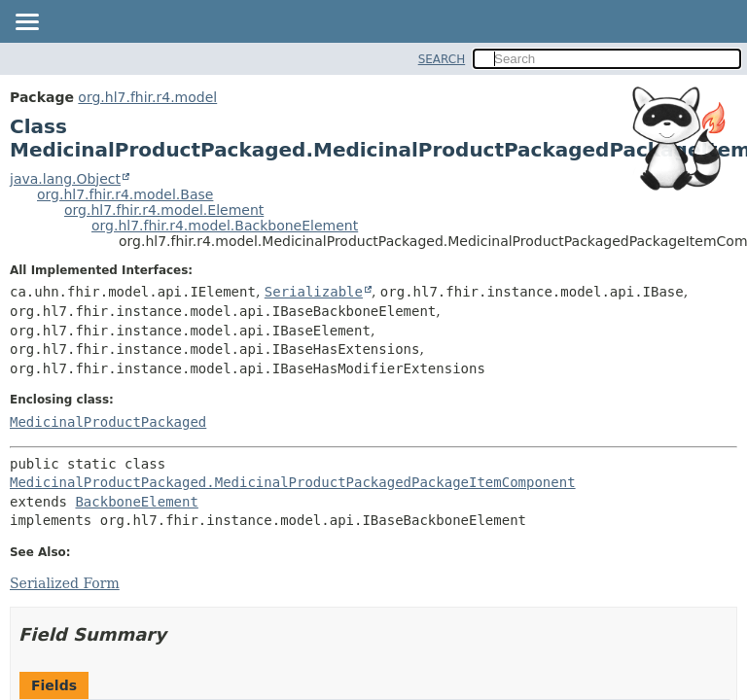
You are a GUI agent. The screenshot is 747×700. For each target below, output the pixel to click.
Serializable (314, 292)
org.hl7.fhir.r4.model (147, 97)
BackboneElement (136, 502)
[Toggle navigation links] (26, 23)
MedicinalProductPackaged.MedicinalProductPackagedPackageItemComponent (293, 482)
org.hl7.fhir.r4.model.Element (164, 210)
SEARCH (442, 59)
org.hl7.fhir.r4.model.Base (125, 194)
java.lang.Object (65, 179)
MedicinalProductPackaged (108, 422)
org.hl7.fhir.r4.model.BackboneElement (225, 226)
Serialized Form (65, 583)
